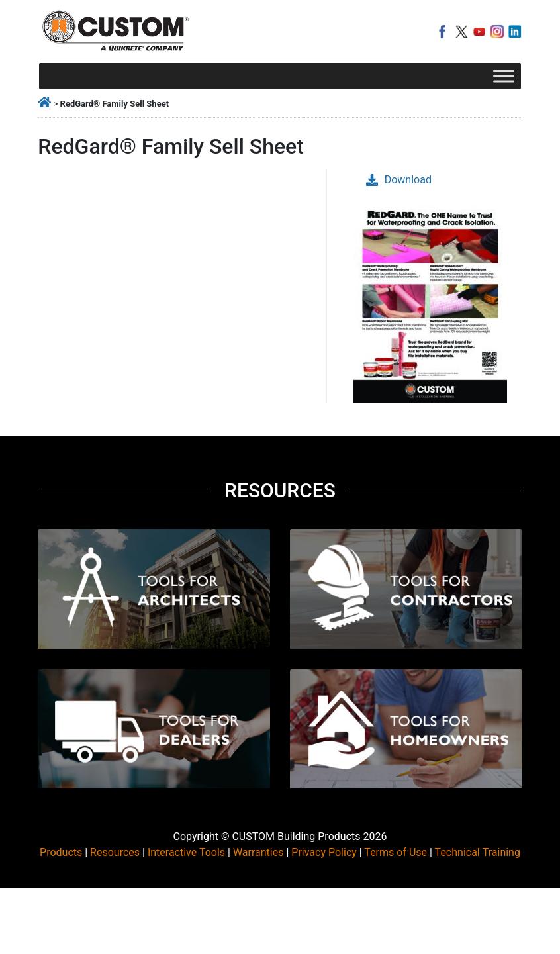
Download (399, 180)
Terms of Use (396, 852)
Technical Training (478, 852)
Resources (115, 852)
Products (61, 852)
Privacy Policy (324, 852)
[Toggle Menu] (504, 76)
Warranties (258, 852)
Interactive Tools (186, 852)
